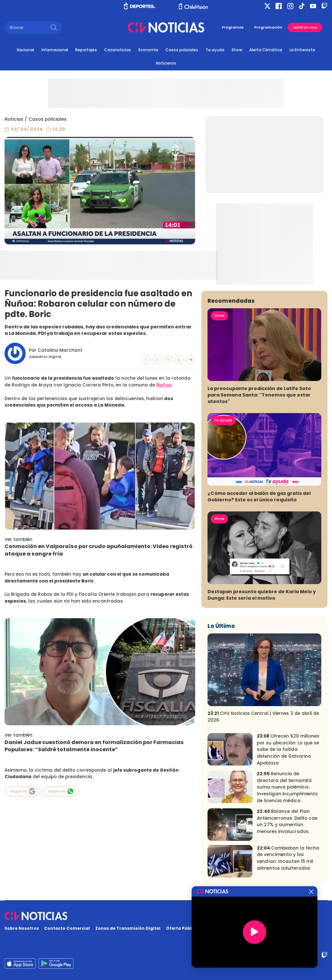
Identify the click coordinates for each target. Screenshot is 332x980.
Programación (268, 27)
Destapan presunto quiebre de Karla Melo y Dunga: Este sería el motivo (262, 595)
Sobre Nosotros (22, 928)
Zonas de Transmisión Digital (128, 928)
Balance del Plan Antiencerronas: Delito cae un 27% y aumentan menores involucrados (287, 821)
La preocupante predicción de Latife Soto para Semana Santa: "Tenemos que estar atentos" (259, 395)
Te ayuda (215, 50)
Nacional (25, 50)
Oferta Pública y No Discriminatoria (206, 928)
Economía (148, 50)
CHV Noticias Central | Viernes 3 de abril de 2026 (263, 717)
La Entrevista (302, 50)
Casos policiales (182, 50)
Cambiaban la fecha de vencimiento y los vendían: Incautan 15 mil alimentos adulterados (288, 858)
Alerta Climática (266, 50)
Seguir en (23, 791)
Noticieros (166, 63)
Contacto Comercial (67, 928)
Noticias (14, 119)
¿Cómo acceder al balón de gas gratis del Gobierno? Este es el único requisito (259, 496)
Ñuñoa (164, 385)
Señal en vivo (305, 27)
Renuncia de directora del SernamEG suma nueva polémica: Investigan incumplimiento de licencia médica (287, 787)
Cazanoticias (118, 50)
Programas (233, 27)
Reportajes (86, 50)
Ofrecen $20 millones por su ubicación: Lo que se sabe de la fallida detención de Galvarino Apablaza (288, 749)
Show (237, 50)
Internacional (55, 50)
